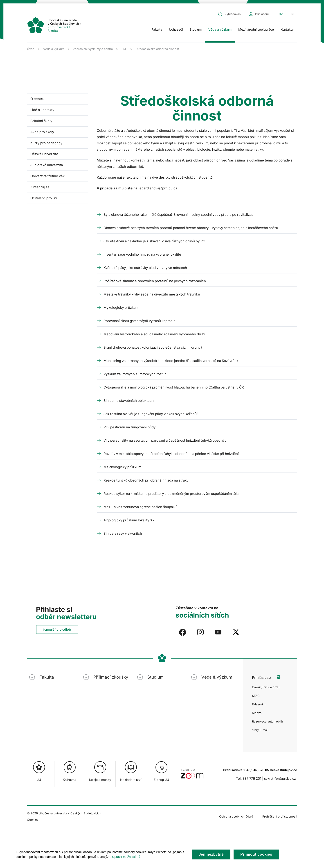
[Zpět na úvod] (54, 25)
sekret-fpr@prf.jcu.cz (280, 778)
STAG (256, 696)
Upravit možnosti (126, 861)
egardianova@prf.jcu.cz (158, 188)
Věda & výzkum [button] (217, 677)
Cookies (33, 820)
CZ (281, 14)
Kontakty (287, 29)
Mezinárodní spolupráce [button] (256, 29)
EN (292, 14)
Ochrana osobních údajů (236, 816)
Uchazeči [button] (176, 29)
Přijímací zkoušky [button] (111, 677)
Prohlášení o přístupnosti (280, 816)
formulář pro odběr (57, 629)
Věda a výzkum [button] (220, 29)
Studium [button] (196, 29)
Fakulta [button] (157, 29)
